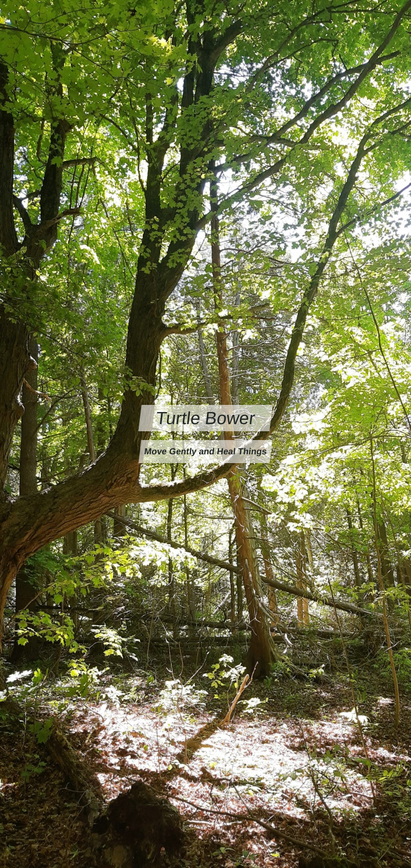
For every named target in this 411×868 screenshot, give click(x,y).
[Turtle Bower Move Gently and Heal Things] (205, 434)
